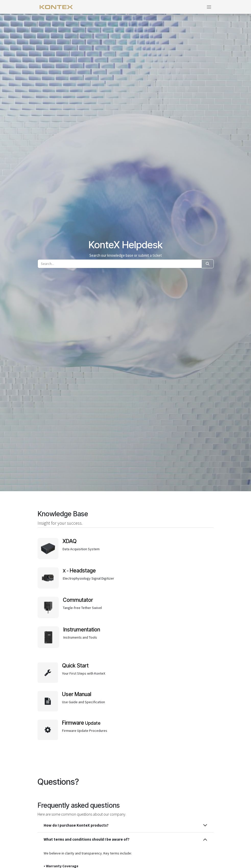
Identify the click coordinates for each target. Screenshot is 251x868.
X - (79, 571)
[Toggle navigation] (209, 7)
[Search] (208, 264)
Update (81, 723)
